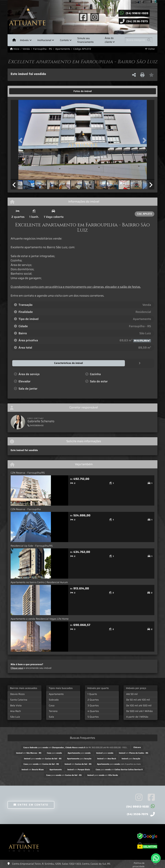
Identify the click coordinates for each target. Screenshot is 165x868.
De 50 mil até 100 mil (138, 700)
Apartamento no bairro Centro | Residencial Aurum (39, 582)
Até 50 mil (132, 694)
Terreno (53, 711)
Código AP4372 (82, 49)
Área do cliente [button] (109, 40)
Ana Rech (15, 711)
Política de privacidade (139, 865)
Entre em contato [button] (31, 805)
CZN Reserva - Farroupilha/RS (28, 473)
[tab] (21, 91)
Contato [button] (64, 40)
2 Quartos (93, 700)
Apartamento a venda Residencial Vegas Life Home (40, 619)
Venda (26, 49)
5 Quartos (93, 717)
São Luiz (15, 717)
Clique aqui (17, 668)
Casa (52, 705)
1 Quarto (92, 694)
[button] (21, 140)
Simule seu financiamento (85, 40)
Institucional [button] (44, 40)
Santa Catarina (19, 700)
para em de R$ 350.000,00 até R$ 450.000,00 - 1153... (76, 747)
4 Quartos (93, 711)
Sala (51, 717)
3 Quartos (93, 705)
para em (43, 758)
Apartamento (63, 49)
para (54, 753)
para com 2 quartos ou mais (119, 764)
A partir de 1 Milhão (137, 717)
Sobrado (54, 700)
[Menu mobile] (14, 40)
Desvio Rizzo (17, 694)
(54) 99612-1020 (137, 13)
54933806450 (36, 425)
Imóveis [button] (24, 40)
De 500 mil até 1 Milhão (139, 711)
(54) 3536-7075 (137, 21)
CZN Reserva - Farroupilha (26, 509)
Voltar (150, 49)
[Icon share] (83, 17)
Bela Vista (16, 705)
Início (15, 49)
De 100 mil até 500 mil (139, 705)
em (29, 753)
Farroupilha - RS (43, 49)
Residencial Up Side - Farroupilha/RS (32, 546)
